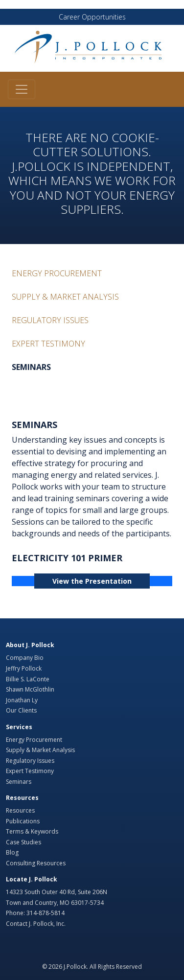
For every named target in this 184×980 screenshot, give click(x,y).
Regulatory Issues (50, 320)
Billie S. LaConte (28, 679)
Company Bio (25, 658)
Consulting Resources (36, 863)
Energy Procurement (57, 273)
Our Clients (21, 710)
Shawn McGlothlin (30, 689)
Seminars (31, 367)
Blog (12, 852)
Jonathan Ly (22, 700)
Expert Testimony (48, 344)
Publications (23, 821)
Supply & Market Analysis (65, 297)
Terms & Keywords (32, 831)
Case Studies (23, 842)
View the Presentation (92, 581)
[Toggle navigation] (22, 89)
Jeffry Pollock (24, 668)
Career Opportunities (92, 17)
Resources (20, 810)
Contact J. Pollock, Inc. (36, 924)
